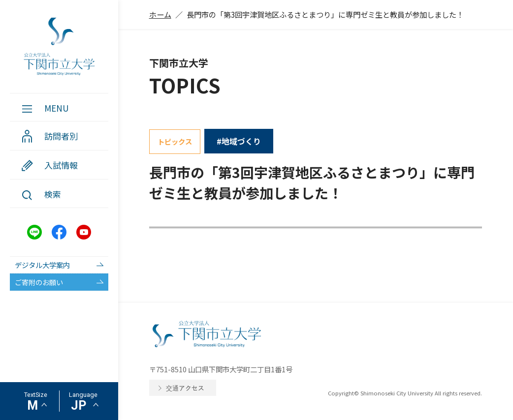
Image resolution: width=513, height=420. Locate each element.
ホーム (160, 14)
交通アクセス (185, 388)
